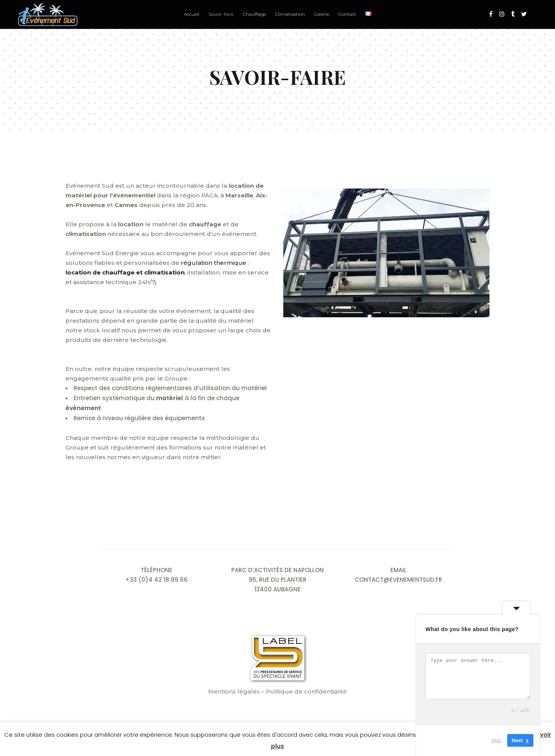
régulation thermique (214, 263)
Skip (496, 740)
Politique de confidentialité (306, 691)
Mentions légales (234, 691)
